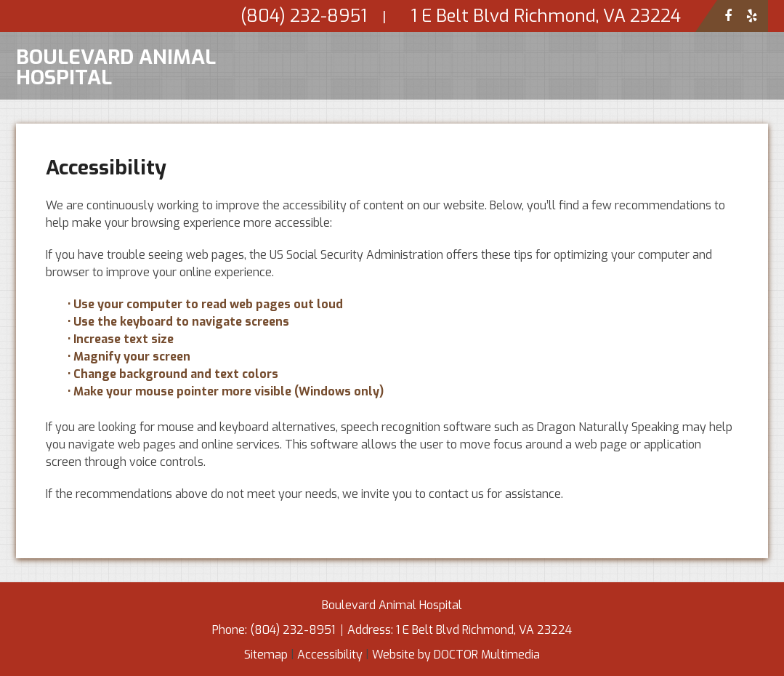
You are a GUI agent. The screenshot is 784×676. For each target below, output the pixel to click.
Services (652, 129)
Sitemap (266, 655)
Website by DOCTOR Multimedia (456, 655)
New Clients (451, 129)
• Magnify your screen (130, 357)
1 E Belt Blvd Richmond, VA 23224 (484, 630)
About (354, 129)
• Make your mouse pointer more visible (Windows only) (226, 391)
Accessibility (330, 655)
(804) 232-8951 (294, 630)
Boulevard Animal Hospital (116, 66)
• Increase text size (122, 339)
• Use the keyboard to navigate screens (180, 322)
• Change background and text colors (174, 374)
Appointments (557, 129)
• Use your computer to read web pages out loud (207, 304)
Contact (729, 129)
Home (294, 129)
